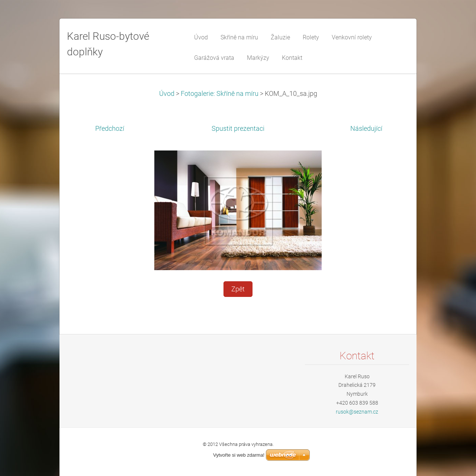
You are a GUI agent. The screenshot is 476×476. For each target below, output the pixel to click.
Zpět (238, 289)
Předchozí (110, 129)
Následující (366, 129)
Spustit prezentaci (238, 129)
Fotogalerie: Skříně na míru (220, 94)
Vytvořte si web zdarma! (239, 455)
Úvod (167, 94)
